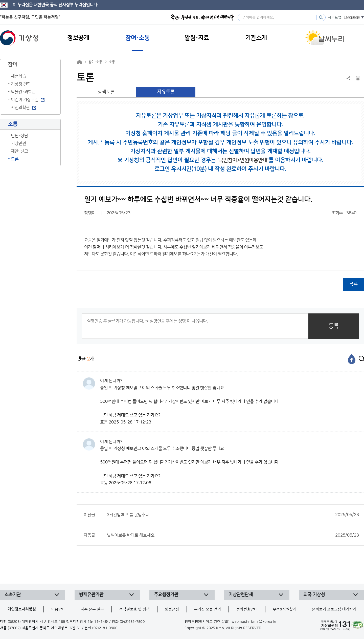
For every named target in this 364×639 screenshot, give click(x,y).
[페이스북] (352, 359)
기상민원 (18, 143)
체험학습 (18, 76)
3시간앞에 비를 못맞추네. (233, 515)
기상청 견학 (21, 84)
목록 (353, 284)
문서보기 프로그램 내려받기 (334, 609)
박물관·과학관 (23, 92)
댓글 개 (86, 359)
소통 (112, 62)
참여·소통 (95, 62)
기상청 (19, 38)
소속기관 (13, 595)
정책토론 (106, 92)
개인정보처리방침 (22, 609)
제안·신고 (19, 151)
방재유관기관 (91, 595)
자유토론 (166, 92)
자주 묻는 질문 (92, 609)
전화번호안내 (247, 609)
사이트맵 (335, 17)
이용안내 (58, 609)
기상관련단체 (241, 595)
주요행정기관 (166, 595)
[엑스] (360, 359)
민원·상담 (19, 136)
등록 (334, 326)
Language (352, 17)
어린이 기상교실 (25, 100)
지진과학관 (20, 108)
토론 (15, 159)
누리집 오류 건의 (208, 609)
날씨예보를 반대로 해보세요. (233, 535)
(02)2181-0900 (105, 628)
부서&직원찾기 (285, 609)
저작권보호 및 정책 (134, 609)
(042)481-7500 (132, 622)
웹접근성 (172, 609)
